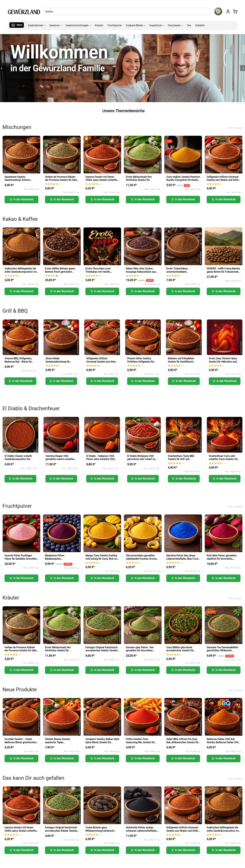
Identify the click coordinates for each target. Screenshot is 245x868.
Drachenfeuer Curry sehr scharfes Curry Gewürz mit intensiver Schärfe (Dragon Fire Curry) (223, 461)
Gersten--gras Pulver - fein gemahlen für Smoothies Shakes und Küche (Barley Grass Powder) (140, 652)
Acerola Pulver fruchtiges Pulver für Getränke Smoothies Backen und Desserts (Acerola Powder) (21, 560)
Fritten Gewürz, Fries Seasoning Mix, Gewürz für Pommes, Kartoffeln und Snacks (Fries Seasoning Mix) (142, 744)
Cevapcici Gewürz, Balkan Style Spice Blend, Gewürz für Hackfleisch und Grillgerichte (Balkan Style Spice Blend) (102, 744)
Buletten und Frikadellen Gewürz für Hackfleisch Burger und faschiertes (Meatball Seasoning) (181, 363)
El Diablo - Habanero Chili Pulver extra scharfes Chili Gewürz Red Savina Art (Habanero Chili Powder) (100, 461)
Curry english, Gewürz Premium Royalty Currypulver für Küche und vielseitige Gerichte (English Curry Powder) (183, 182)
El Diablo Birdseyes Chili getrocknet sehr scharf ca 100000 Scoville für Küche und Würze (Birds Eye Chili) (142, 461)
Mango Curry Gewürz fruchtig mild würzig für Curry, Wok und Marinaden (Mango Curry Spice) (102, 560)
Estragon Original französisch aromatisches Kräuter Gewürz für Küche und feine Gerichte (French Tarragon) (101, 652)
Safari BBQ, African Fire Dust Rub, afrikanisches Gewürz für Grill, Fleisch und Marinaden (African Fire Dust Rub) (182, 744)
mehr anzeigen (235, 128)
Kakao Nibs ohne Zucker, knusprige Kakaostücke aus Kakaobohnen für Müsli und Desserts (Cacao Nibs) (141, 273)
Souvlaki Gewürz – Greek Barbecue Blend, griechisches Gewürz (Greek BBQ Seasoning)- (20, 744)
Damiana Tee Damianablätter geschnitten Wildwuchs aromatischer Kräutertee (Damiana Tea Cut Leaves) (222, 652)
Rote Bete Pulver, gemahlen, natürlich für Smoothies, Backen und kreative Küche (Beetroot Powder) (222, 560)
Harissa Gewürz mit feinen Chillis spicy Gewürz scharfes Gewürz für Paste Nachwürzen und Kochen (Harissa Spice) (102, 182)
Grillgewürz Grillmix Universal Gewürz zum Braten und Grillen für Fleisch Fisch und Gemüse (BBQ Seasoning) (223, 182)
